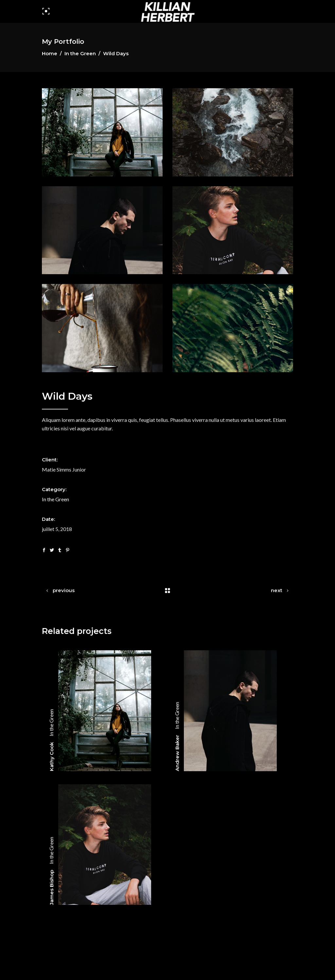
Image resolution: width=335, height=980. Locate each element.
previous (64, 590)
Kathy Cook (52, 757)
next (277, 590)
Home (50, 53)
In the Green (80, 53)
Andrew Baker (177, 753)
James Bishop (52, 887)
